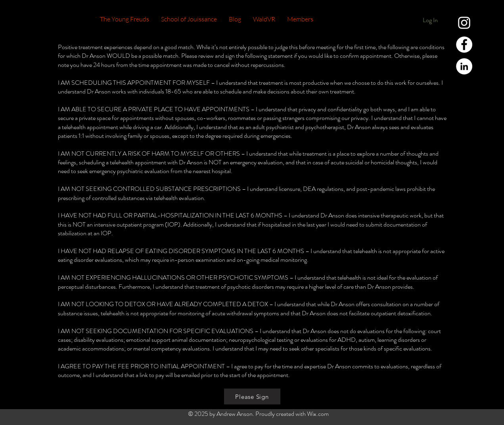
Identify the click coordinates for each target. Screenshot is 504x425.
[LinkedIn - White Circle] (464, 66)
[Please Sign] (252, 396)
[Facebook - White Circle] (464, 45)
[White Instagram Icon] (464, 23)
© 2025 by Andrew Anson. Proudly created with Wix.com (258, 414)
